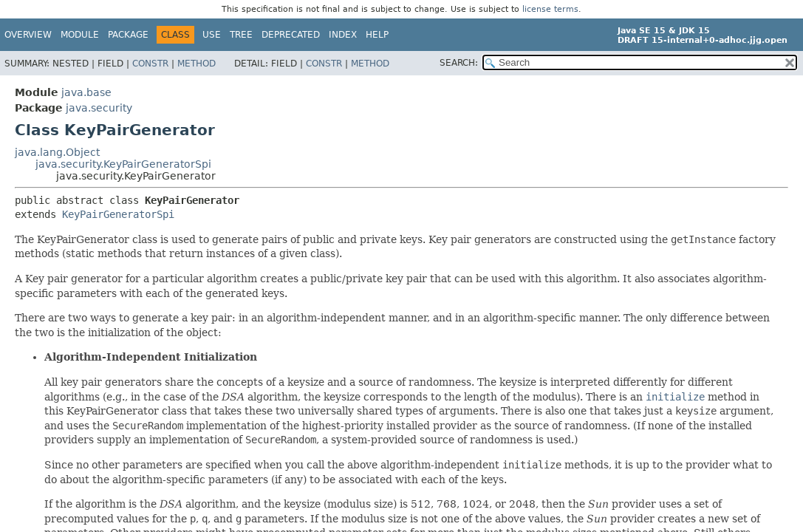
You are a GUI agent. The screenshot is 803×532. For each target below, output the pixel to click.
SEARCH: (459, 63)
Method (197, 64)
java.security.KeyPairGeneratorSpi (123, 164)
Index (343, 35)
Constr (150, 64)
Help (377, 35)
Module (80, 35)
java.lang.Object (57, 152)
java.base (86, 92)
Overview (28, 35)
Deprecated (291, 35)
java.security (99, 108)
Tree (241, 35)
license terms (550, 9)
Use (212, 35)
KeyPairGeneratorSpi (118, 214)
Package (128, 35)
